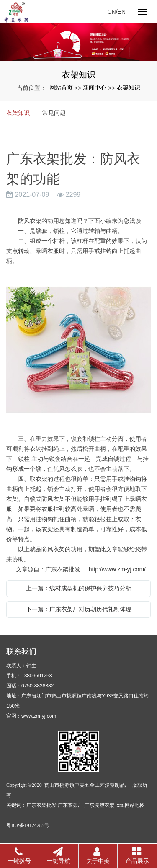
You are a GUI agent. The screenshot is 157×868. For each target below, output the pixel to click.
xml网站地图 (131, 805)
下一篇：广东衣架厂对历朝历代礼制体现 (79, 609)
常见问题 (54, 113)
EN (122, 12)
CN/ (112, 12)
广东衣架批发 (41, 805)
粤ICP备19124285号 (28, 825)
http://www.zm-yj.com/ (117, 569)
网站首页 (61, 88)
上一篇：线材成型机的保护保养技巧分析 (79, 588)
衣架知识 (129, 88)
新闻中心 (95, 88)
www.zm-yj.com (39, 716)
